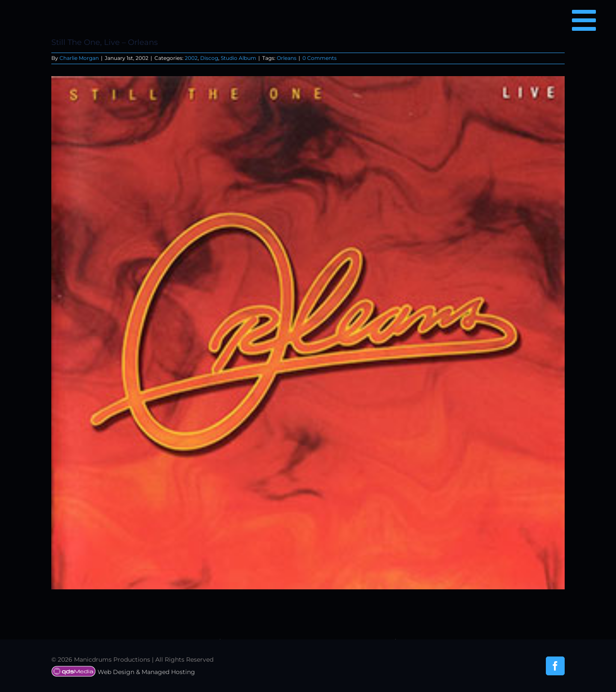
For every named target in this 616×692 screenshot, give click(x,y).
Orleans (287, 58)
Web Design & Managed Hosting (123, 672)
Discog (209, 58)
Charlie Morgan (79, 58)
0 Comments (320, 58)
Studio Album (238, 58)
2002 (191, 58)
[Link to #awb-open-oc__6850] (584, 20)
